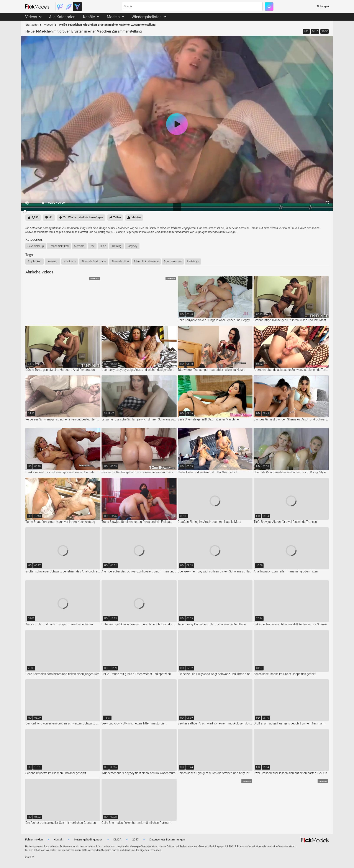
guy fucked (34, 261)
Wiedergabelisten (147, 17)
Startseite (31, 25)
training (116, 246)
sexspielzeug (36, 246)
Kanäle (89, 17)
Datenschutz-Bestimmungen (167, 839)
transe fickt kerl (59, 246)
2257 (135, 839)
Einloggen (323, 6)
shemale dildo (120, 261)
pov (92, 246)
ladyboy (132, 246)
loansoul (52, 261)
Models (113, 17)
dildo (103, 246)
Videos (31, 17)
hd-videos (70, 261)
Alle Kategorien (62, 17)
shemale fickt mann (94, 261)
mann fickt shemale (146, 261)
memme (79, 246)
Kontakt (59, 839)
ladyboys (193, 261)
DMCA (117, 839)
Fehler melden (34, 839)
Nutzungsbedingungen (88, 839)
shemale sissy (173, 261)
